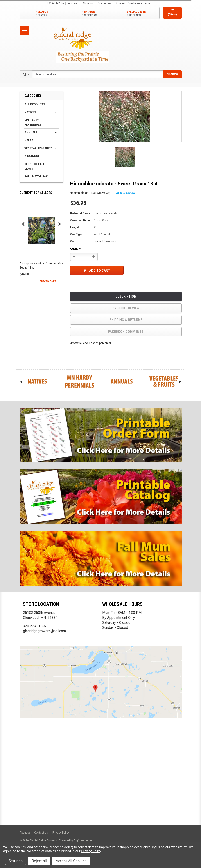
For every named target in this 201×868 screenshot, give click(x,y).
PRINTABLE (89, 14)
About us (88, 3)
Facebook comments (126, 332)
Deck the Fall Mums (35, 166)
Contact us (105, 3)
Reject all (39, 861)
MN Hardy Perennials (33, 122)
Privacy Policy (61, 833)
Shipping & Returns (126, 320)
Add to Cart (48, 281)
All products (35, 104)
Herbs (29, 140)
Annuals (31, 133)
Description (126, 296)
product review (126, 308)
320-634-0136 (34, 626)
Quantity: (76, 249)
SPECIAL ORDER (136, 14)
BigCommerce (82, 840)
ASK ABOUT (43, 14)
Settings (16, 861)
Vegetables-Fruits (38, 148)
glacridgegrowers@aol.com (44, 631)
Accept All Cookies (71, 861)
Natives (30, 112)
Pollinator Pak (36, 177)
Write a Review (125, 193)
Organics (32, 156)
